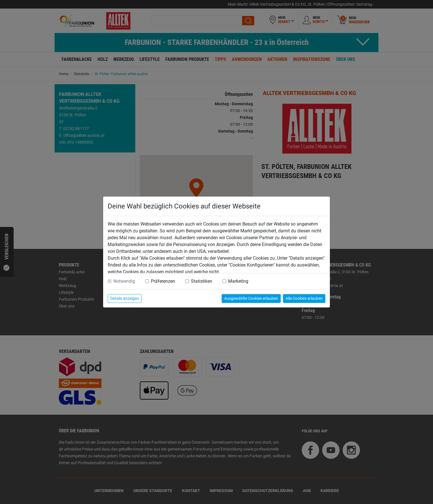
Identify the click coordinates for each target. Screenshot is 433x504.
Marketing (238, 281)
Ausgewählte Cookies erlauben (251, 298)
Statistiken (202, 281)
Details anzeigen (125, 298)
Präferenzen (163, 281)
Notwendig (124, 281)
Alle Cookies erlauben (304, 298)
